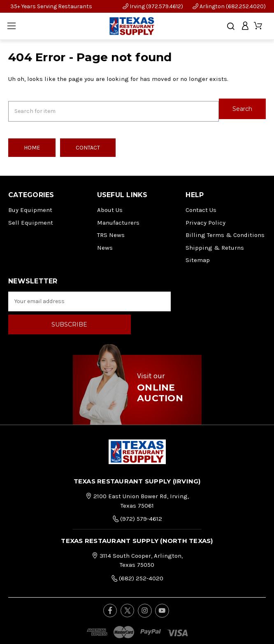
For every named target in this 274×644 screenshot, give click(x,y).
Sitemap (198, 255)
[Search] (231, 26)
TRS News (111, 230)
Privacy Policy (205, 217)
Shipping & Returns (215, 242)
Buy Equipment (30, 205)
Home (32, 143)
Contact (88, 143)
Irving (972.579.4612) (153, 6)
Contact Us (201, 205)
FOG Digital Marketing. (155, 631)
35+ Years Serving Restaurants (51, 6)
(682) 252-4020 (137, 550)
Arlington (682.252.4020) (229, 6)
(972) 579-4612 (137, 490)
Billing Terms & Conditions (225, 230)
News (105, 242)
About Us (110, 205)
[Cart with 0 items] (259, 26)
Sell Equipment (31, 217)
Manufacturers (118, 217)
